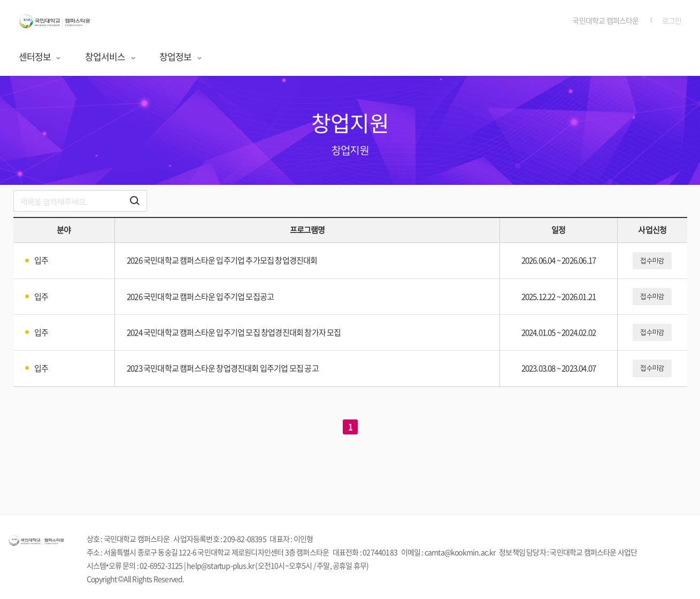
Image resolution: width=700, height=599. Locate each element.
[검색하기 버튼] (135, 201)
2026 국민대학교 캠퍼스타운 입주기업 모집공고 (200, 297)
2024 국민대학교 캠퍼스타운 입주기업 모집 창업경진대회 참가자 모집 (234, 332)
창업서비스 (111, 56)
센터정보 (40, 56)
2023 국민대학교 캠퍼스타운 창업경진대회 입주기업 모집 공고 (223, 368)
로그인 (672, 20)
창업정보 (181, 56)
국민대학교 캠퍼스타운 (605, 20)
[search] (80, 201)
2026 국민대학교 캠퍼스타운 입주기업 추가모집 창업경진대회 (222, 260)
